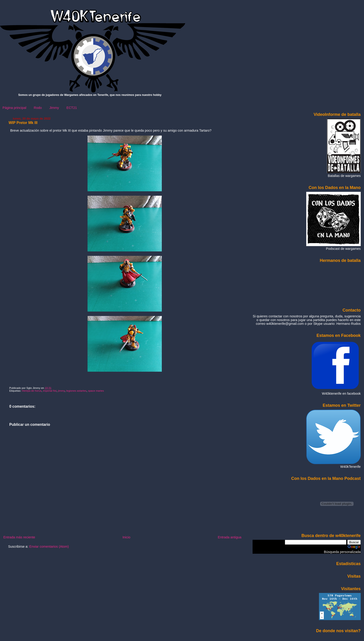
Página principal (14, 108)
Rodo (38, 108)
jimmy (61, 391)
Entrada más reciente (19, 537)
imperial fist (50, 391)
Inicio (127, 537)
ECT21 (72, 108)
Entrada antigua (230, 537)
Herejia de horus (32, 391)
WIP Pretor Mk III (23, 123)
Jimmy (54, 108)
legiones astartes (76, 391)
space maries (96, 391)
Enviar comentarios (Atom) (49, 547)
